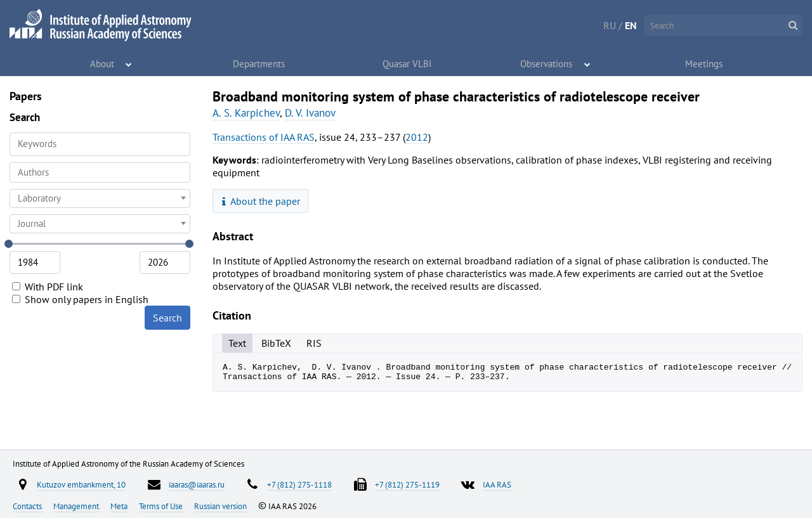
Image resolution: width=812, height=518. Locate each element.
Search (167, 318)
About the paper (261, 201)
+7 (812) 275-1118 (299, 484)
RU (610, 25)
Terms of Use (162, 506)
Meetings (704, 63)
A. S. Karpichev (246, 113)
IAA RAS (497, 484)
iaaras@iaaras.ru (197, 484)
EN (631, 25)
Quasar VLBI (407, 63)
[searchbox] (100, 172)
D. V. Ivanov (310, 113)
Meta (120, 506)
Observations (547, 63)
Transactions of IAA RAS (264, 137)
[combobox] (100, 172)
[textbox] (100, 198)
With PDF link (48, 287)
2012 (417, 137)
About (102, 63)
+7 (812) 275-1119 (407, 484)
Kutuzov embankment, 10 (81, 484)
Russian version (221, 506)
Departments (259, 63)
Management (77, 506)
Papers (26, 96)
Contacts (28, 506)
